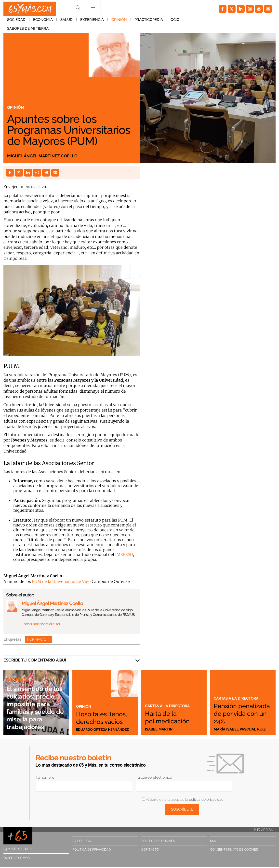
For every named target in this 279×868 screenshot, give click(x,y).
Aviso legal (83, 841)
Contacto (150, 849)
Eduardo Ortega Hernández (105, 729)
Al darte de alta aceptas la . (183, 799)
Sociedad (16, 22)
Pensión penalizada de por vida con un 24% (241, 709)
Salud (66, 22)
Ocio (175, 22)
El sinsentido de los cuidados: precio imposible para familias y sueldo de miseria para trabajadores (35, 700)
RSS (213, 841)
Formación (38, 639)
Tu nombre (45, 777)
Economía (43, 22)
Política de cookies (158, 841)
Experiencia (92, 22)
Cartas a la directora (170, 706)
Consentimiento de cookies (234, 849)
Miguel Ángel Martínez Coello (48, 155)
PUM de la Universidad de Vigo (61, 581)
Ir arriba (263, 830)
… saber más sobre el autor (41, 624)
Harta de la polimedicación (172, 717)
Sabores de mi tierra (208, 22)
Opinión (119, 22)
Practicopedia (149, 22)
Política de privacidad (92, 849)
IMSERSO (124, 554)
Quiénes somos (17, 858)
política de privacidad (206, 799)
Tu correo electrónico (154, 777)
